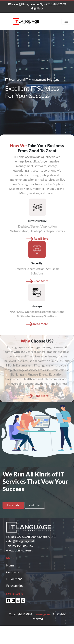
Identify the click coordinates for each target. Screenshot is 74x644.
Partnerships (15, 586)
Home (10, 565)
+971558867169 (53, 4)
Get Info (35, 505)
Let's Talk (13, 505)
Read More (37, 273)
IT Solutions (14, 579)
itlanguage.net (42, 614)
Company (13, 572)
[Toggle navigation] (66, 21)
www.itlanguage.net (19, 550)
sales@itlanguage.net (24, 4)
